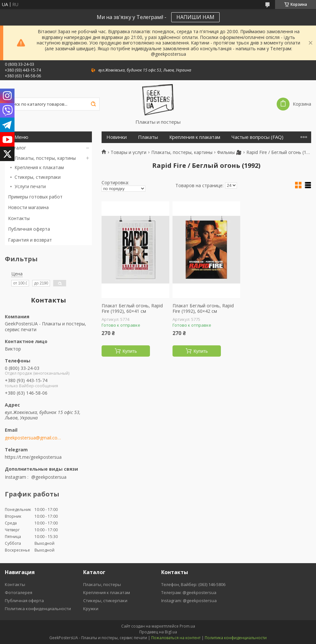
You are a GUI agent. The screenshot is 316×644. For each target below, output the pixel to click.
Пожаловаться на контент (176, 638)
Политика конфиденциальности (38, 609)
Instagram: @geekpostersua (189, 601)
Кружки (91, 609)
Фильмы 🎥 (229, 152)
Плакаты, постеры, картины (45, 158)
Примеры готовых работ (35, 197)
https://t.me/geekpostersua (33, 457)
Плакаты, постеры (102, 584)
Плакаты (148, 137)
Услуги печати (30, 186)
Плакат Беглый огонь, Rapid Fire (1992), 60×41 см (132, 308)
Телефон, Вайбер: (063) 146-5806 (193, 584)
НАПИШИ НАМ (195, 17)
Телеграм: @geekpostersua (189, 592)
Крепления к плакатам (39, 167)
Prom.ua (187, 626)
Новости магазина (28, 207)
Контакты (19, 218)
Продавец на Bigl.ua (158, 632)
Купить (130, 351)
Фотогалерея (19, 592)
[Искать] (93, 104)
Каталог (17, 148)
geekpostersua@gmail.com (33, 438)
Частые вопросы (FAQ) (257, 137)
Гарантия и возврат (30, 240)
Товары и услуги (128, 152)
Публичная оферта (29, 229)
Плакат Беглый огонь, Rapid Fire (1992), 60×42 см (203, 308)
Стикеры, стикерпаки (38, 177)
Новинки (117, 137)
